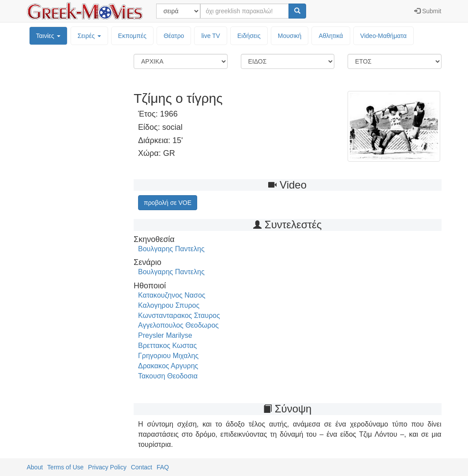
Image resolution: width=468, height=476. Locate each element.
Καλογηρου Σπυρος (169, 305)
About (35, 467)
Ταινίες (48, 36)
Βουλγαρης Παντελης (171, 249)
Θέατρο (174, 36)
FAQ (163, 467)
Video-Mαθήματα (384, 36)
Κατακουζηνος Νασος (172, 295)
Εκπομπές (132, 36)
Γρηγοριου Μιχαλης (168, 356)
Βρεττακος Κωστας (167, 346)
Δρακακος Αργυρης (168, 366)
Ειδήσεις (249, 36)
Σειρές (89, 36)
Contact (142, 467)
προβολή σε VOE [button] (168, 203)
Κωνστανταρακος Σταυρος (179, 315)
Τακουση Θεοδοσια (168, 376)
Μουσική (290, 36)
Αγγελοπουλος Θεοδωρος (178, 325)
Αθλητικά (331, 36)
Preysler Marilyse (165, 335)
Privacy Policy (107, 467)
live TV (211, 36)
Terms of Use (65, 467)
